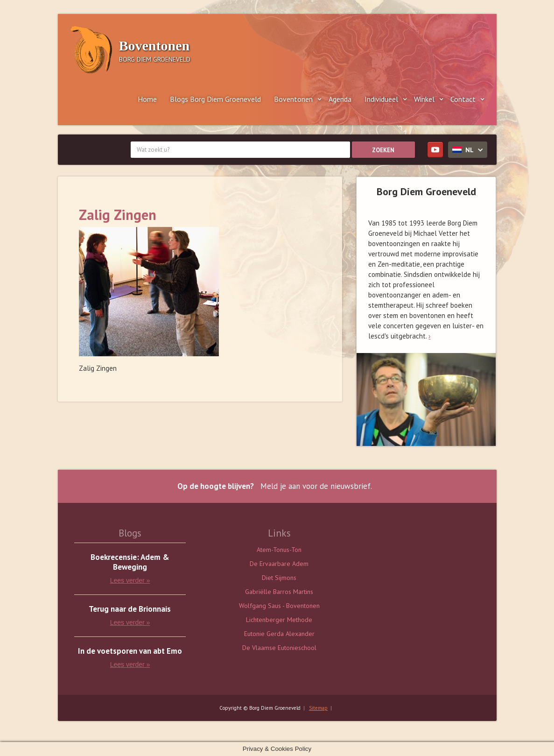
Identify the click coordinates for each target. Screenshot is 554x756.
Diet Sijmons (279, 578)
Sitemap (318, 708)
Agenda (340, 99)
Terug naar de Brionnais (130, 609)
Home (147, 99)
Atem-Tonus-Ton (279, 550)
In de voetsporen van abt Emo (130, 651)
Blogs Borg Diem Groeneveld (215, 99)
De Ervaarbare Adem (279, 564)
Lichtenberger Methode (279, 620)
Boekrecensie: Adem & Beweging (130, 562)
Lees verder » (130, 580)
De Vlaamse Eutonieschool (279, 648)
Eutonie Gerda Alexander (279, 634)
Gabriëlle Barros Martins (279, 592)
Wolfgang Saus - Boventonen (279, 606)
